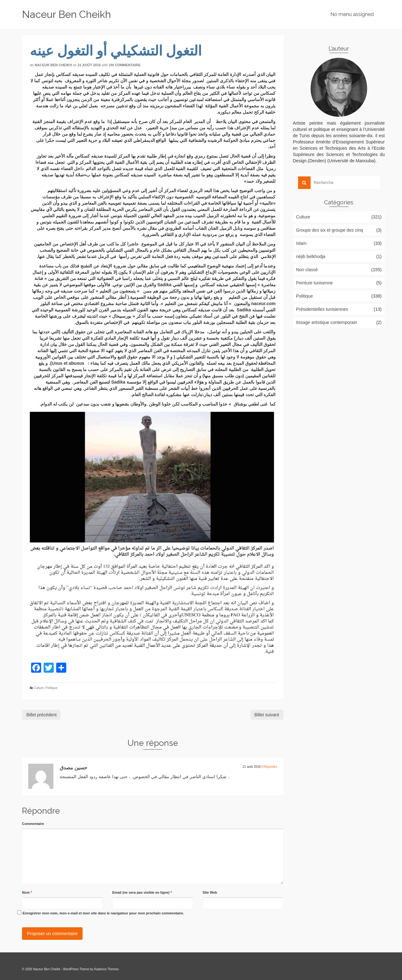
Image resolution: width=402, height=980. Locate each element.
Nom (27, 892)
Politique (52, 688)
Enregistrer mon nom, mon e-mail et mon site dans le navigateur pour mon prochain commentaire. (103, 913)
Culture (39, 688)
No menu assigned (352, 14)
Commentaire (33, 824)
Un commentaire (125, 65)
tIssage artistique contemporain (327, 322)
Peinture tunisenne (315, 283)
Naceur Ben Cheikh (66, 14)
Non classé (307, 270)
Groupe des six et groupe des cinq (330, 230)
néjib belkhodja (311, 256)
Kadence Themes (106, 969)
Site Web (210, 892)
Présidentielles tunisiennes (322, 309)
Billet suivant (267, 715)
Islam (301, 243)
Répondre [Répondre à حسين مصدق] (270, 767)
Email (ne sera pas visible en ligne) (142, 892)
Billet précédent (42, 715)
